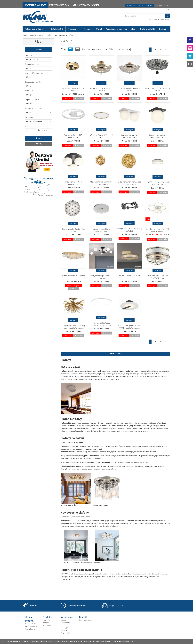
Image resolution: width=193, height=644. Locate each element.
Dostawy (64, 620)
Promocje (46, 620)
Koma (25, 35)
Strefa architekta (147, 29)
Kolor (49, 35)
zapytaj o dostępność (73, 286)
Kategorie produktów (35, 29)
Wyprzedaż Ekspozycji (117, 29)
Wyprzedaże (47, 625)
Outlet (99, 29)
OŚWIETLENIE (57, 29)
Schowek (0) (131, 6)
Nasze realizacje (31, 626)
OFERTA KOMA (30, 624)
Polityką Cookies (67, 641)
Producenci (74, 29)
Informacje (67, 617)
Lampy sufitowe (59, 35)
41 (166, 50)
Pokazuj (112, 49)
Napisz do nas (116, 606)
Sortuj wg (86, 49)
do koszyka (68, 98)
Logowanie (65, 628)
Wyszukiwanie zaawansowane (160, 19)
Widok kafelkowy (71, 49)
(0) (145, 6)
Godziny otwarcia (76, 606)
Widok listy (77, 49)
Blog (133, 29)
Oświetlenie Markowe (37, 35)
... (163, 50)
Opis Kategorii (115, 354)
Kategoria (28, 55)
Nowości (88, 29)
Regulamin (65, 625)
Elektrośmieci (66, 623)
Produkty (47, 617)
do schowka (79, 98)
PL (168, 10)
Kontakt (164, 29)
